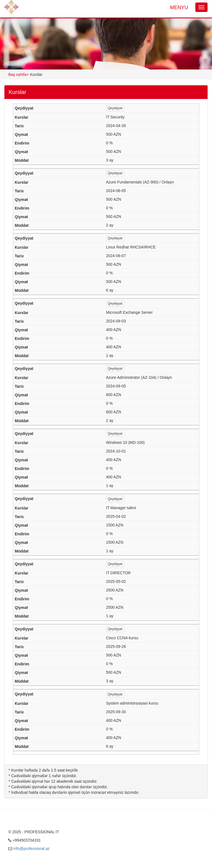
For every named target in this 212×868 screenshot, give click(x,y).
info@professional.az (32, 849)
